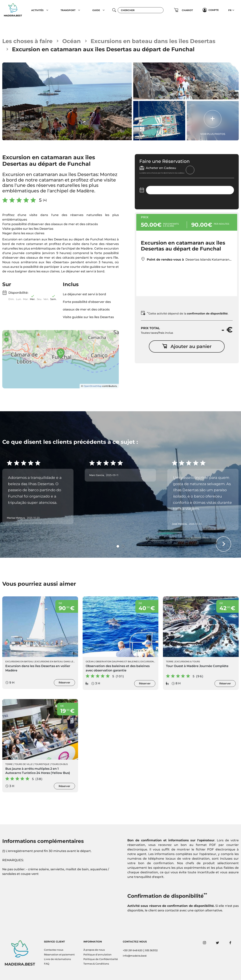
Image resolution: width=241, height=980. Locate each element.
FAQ (47, 964)
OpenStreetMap (93, 386)
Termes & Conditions (96, 964)
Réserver (64, 682)
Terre (170, 662)
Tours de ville (24, 764)
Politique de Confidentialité (101, 959)
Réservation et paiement (59, 955)
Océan (71, 41)
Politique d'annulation (97, 955)
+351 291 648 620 (133, 950)
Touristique (42, 764)
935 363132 (151, 950)
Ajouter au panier (187, 346)
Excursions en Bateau (19, 662)
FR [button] (230, 10)
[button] (47, 10)
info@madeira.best (135, 956)
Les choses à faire (27, 41)
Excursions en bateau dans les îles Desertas (153, 41)
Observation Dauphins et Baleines (117, 662)
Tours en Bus (59, 764)
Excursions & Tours (188, 662)
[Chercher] (141, 10)
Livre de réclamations (57, 959)
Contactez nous (54, 950)
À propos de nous (94, 950)
